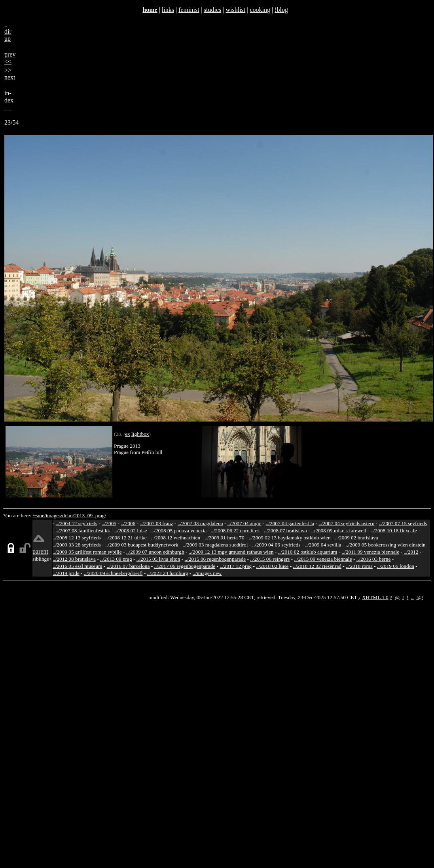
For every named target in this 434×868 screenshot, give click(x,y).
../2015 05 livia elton (158, 559)
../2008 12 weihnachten (176, 538)
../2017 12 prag (236, 566)
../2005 (109, 523)
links (168, 10)
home (150, 10)
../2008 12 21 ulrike (126, 538)
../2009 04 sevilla (323, 545)
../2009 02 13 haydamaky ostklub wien (290, 538)
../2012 (411, 552)
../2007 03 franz (156, 523)
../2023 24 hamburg (168, 573)
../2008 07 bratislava (285, 530)
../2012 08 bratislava (74, 559)
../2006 (128, 523)
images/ (54, 515)
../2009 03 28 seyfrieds (77, 545)
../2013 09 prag (116, 559)
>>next (10, 74)
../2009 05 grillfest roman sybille (87, 552)
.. (412, 597)
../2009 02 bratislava (357, 538)
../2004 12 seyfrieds (77, 523)
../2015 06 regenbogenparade (215, 559)
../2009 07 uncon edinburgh (155, 552)
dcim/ (68, 515)
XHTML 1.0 (375, 597)
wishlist (235, 10)
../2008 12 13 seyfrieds (77, 538)
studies (212, 10)
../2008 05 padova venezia (179, 530)
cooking (260, 10)
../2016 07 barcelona (128, 566)
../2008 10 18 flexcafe (394, 530)
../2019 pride (66, 573)
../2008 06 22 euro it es (235, 530)
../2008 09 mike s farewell (339, 530)
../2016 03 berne (374, 559)
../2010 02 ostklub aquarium (308, 552)
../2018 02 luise (272, 566)
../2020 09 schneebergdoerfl (113, 573)
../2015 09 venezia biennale (323, 559)
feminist (189, 10)
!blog (281, 10)
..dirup (8, 31)
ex (128, 434)
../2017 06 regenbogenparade (185, 566)
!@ (420, 597)
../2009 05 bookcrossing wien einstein (385, 545)
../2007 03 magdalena (200, 523)
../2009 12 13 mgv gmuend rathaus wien (231, 552)
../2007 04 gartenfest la (290, 523)
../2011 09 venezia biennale (371, 552)
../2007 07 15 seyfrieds (403, 523)
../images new (207, 573)
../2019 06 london (396, 566)
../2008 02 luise (131, 530)
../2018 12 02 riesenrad (317, 566)
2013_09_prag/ (90, 515)
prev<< (10, 58)
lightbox (140, 434)
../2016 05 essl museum (78, 566)
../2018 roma (359, 566)
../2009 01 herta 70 (224, 538)
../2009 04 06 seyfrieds (277, 545)
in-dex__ (9, 100)
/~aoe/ (39, 515)
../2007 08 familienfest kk (83, 530)
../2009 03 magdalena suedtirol (215, 545)
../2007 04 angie (244, 523)
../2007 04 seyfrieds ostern (346, 523)
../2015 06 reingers (270, 559)
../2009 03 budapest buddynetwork (142, 545)
